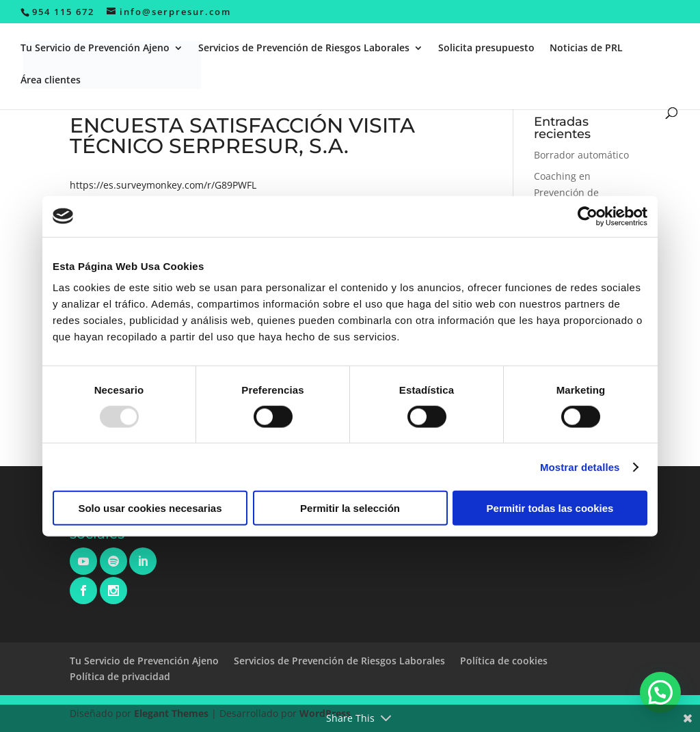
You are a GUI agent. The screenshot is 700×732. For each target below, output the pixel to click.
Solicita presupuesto (486, 49)
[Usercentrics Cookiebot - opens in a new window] (588, 216)
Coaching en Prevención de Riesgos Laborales (575, 192)
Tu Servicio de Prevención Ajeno (95, 49)
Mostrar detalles (580, 466)
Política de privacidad (120, 676)
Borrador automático (581, 155)
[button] (660, 692)
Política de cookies (504, 661)
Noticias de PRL (586, 49)
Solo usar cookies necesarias (150, 508)
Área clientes (51, 81)
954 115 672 (63, 12)
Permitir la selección (350, 508)
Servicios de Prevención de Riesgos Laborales (304, 49)
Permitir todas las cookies (550, 508)
